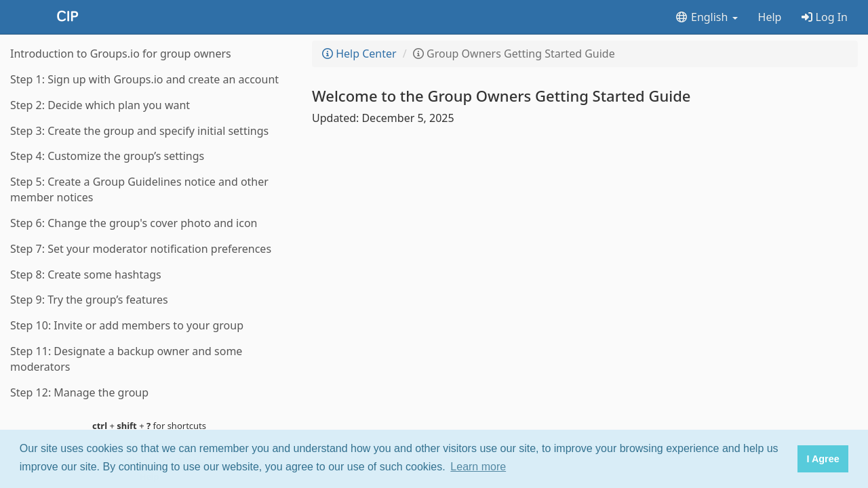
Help (770, 17)
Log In (825, 17)
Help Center (359, 54)
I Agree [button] (823, 459)
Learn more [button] (478, 467)
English (706, 17)
